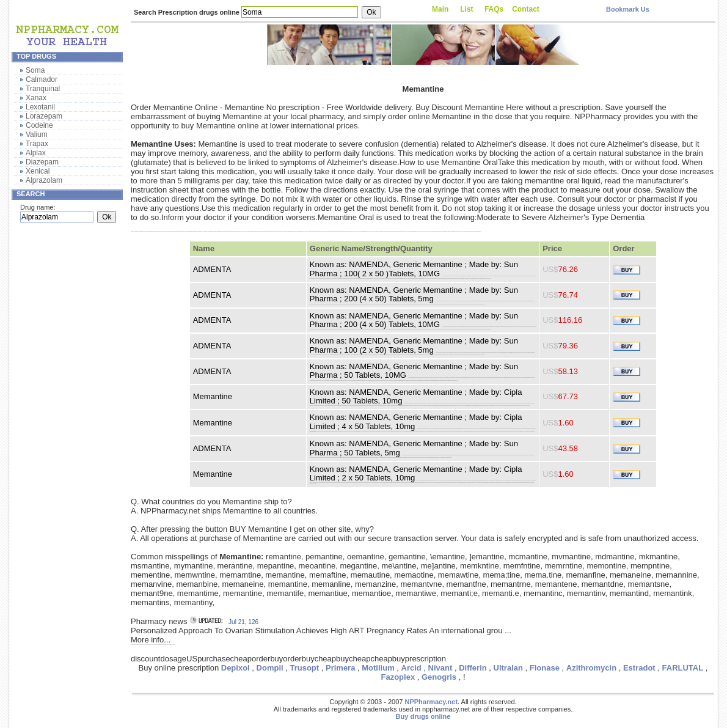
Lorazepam (44, 116)
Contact (526, 9)
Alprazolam (44, 180)
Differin (473, 668)
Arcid (411, 668)
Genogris (439, 677)
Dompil (270, 668)
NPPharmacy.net (431, 702)
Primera (340, 668)
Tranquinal (43, 89)
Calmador (42, 79)
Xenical (38, 171)
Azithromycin (591, 668)
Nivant (440, 668)
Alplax (36, 153)
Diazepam (42, 162)
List (466, 9)
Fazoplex (398, 677)
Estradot (639, 668)
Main (440, 9)
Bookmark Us (628, 9)
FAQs (494, 9)
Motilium (378, 668)
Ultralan (508, 668)
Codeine (39, 125)
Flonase (545, 668)
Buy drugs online (423, 716)
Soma (35, 70)
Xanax (36, 98)
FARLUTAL (683, 668)
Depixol (236, 668)
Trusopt (304, 668)
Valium (37, 134)
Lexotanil (40, 107)
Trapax (37, 144)
